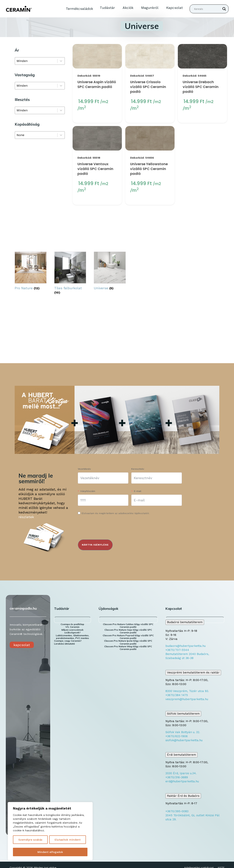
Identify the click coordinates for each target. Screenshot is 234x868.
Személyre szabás (30, 840)
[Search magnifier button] (224, 9)
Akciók (128, 8)
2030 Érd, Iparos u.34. (181, 773)
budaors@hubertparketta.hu (186, 646)
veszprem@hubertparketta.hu (187, 699)
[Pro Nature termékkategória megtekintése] (31, 272)
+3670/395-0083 (177, 811)
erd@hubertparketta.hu (182, 781)
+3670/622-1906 (177, 736)
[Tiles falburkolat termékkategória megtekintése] (70, 274)
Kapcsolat (175, 8)
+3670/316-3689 (177, 777)
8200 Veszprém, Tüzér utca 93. (187, 691)
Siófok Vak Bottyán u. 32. (183, 732)
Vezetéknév (84, 469)
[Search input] (207, 9)
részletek (26, 517)
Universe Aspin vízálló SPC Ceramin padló (97, 84)
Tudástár (107, 8)
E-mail (138, 491)
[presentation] (107, 528)
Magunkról (150, 8)
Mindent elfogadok (50, 852)
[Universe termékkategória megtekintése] (110, 272)
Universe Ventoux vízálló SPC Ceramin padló (95, 169)
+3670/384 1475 (177, 695)
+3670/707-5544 (177, 650)
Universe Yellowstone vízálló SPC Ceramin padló (149, 169)
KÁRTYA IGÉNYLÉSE (95, 545)
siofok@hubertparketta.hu (184, 740)
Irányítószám (88, 491)
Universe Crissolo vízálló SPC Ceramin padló (148, 87)
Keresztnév (138, 469)
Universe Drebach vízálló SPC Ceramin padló (201, 87)
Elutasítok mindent (68, 840)
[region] (50, 831)
